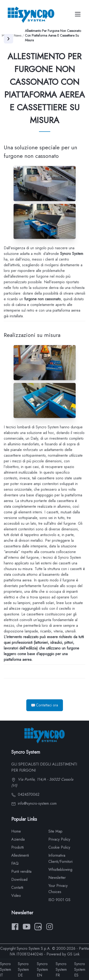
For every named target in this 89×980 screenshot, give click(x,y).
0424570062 (25, 794)
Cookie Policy (59, 847)
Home (16, 831)
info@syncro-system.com (34, 803)
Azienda (18, 839)
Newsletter (57, 878)
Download (19, 879)
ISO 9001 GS (59, 900)
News (18, 35)
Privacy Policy (59, 839)
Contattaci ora (45, 705)
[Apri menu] (8, 39)
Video (16, 896)
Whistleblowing (60, 870)
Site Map (55, 831)
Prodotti (17, 847)
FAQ (15, 863)
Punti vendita (21, 871)
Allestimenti (20, 855)
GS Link (73, 954)
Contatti (17, 888)
